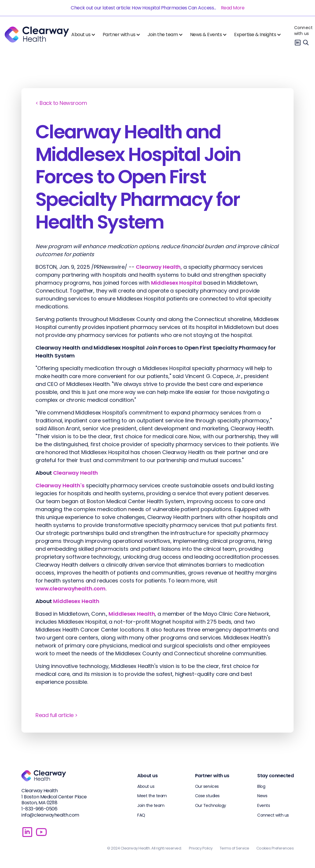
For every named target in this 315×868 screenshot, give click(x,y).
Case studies (207, 796)
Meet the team (152, 796)
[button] (85, 35)
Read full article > (57, 715)
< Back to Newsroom (61, 103)
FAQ (141, 815)
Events (264, 805)
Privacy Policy (201, 848)
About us (146, 786)
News (262, 796)
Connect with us (304, 31)
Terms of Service (234, 848)
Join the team (151, 805)
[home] (37, 35)
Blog (261, 786)
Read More (233, 8)
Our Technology (211, 805)
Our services (207, 786)
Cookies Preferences (275, 848)
